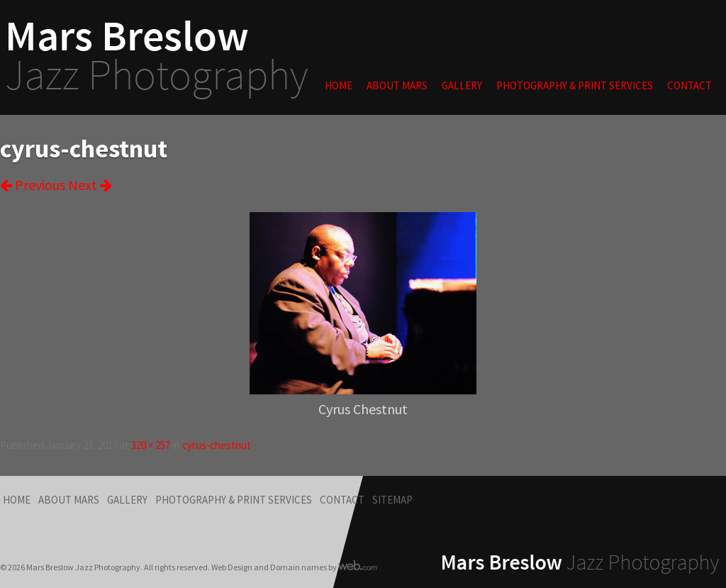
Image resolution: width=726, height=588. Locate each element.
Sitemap (392, 500)
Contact (689, 85)
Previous (33, 185)
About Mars (397, 85)
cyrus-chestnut (217, 445)
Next (90, 185)
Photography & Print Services (575, 85)
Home (339, 85)
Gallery (462, 85)
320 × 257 (151, 445)
